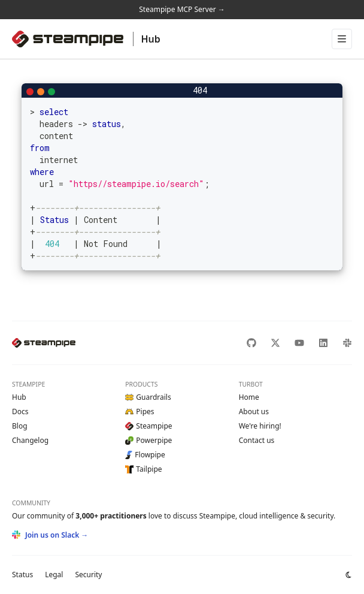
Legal (54, 575)
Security (88, 575)
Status (22, 575)
